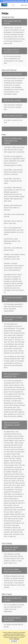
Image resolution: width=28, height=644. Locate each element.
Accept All (14, 641)
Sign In (22, 5)
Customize (16, 639)
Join (26, 5)
